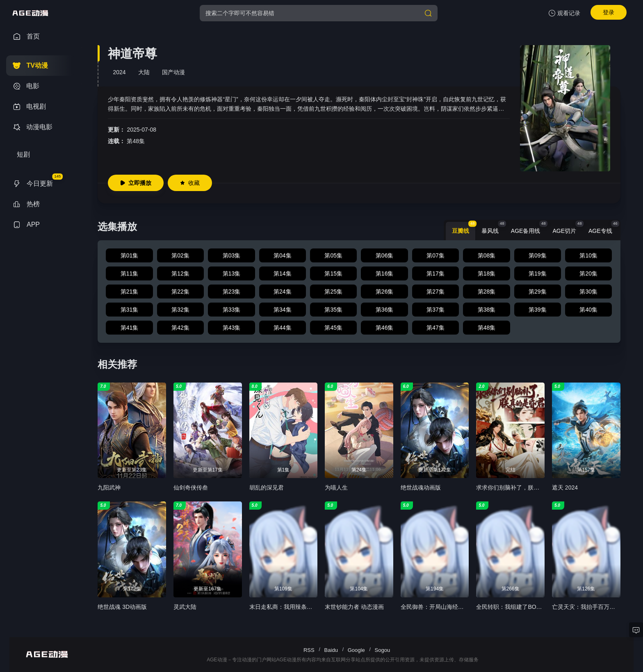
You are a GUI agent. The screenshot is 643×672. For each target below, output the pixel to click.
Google (356, 650)
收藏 (190, 183)
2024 (119, 72)
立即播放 (136, 183)
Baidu (331, 650)
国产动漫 (173, 72)
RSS (309, 650)
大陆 (144, 72)
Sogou (383, 650)
